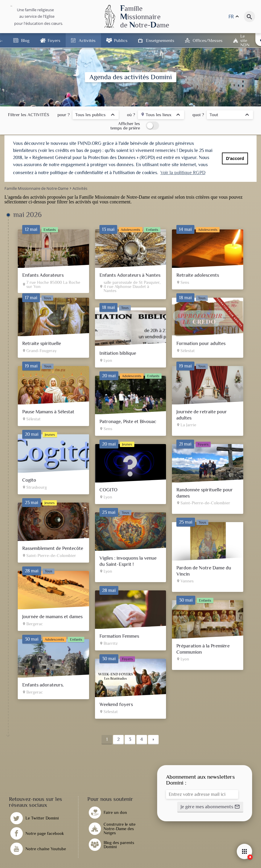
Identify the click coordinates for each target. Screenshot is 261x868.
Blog (25, 40)
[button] (210, 807)
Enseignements (160, 40)
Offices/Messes (208, 40)
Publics (121, 40)
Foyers (54, 40)
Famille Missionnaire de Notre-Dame (115, 197)
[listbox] (96, 115)
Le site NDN (245, 40)
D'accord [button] (235, 158)
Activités (87, 40)
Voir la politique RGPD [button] (183, 173)
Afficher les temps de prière (125, 126)
